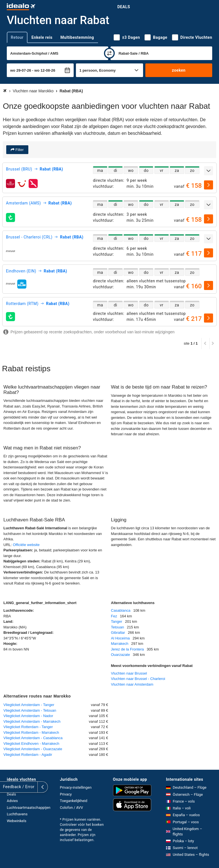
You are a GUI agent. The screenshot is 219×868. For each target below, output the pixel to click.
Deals (124, 7)
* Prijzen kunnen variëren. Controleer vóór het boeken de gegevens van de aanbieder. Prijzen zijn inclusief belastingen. (82, 830)
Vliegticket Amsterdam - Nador (28, 716)
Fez (114, 616)
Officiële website (26, 545)
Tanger (117, 621)
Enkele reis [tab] (42, 37)
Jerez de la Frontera (127, 649)
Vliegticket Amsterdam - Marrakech (32, 721)
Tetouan (118, 627)
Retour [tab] (17, 37)
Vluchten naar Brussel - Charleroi (138, 679)
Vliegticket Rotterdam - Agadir (28, 755)
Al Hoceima (120, 638)
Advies (12, 801)
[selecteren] (209, 185)
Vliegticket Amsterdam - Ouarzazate (33, 749)
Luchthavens (17, 814)
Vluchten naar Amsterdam (132, 684)
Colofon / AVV (71, 808)
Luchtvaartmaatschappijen (29, 808)
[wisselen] (109, 53)
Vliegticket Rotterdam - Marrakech (31, 732)
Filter (19, 150)
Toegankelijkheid (74, 801)
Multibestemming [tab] (77, 37)
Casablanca (121, 610)
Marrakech (120, 644)
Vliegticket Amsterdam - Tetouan (30, 710)
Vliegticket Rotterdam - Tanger (28, 727)
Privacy (66, 794)
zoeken (179, 70)
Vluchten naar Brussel (129, 673)
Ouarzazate (121, 655)
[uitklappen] (209, 171)
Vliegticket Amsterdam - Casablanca (33, 738)
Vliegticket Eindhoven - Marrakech (31, 744)
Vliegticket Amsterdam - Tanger (29, 705)
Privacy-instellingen (76, 787)
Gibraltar (118, 633)
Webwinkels (17, 821)
